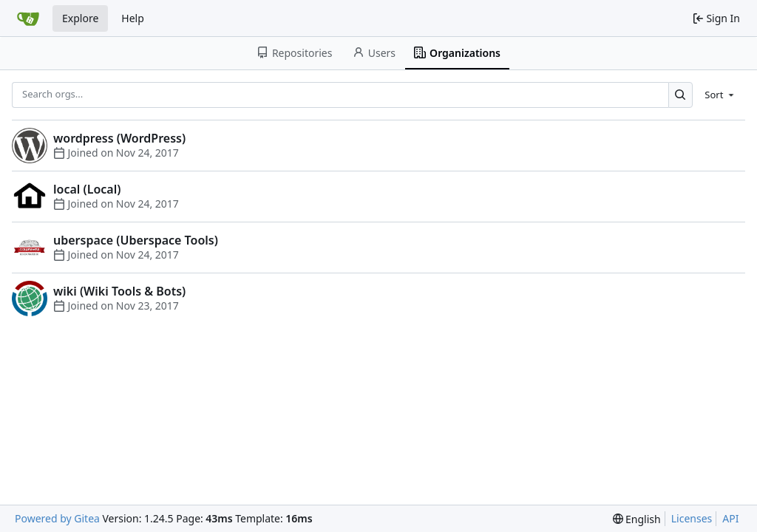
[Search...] (680, 95)
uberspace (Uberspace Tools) (136, 240)
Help (133, 18)
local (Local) (87, 189)
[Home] (28, 18)
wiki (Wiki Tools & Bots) (119, 291)
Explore (80, 18)
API (730, 518)
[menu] (720, 95)
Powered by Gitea (57, 518)
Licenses (692, 518)
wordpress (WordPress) (119, 138)
